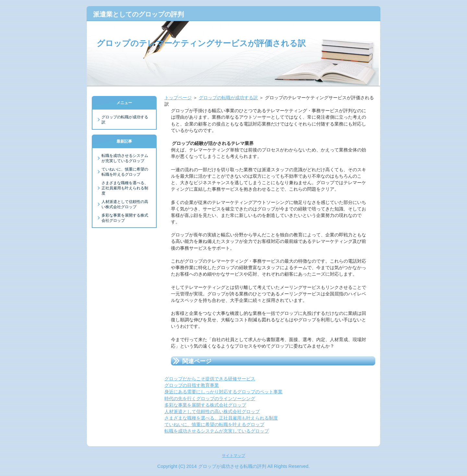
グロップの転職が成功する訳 (228, 98)
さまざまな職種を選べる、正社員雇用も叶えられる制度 (221, 418)
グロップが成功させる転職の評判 (232, 466)
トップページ (178, 98)
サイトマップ (233, 456)
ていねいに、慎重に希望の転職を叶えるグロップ (214, 424)
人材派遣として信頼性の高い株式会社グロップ (212, 411)
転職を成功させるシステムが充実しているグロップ (217, 431)
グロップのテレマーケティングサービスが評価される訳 (201, 43)
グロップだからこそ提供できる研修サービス (210, 379)
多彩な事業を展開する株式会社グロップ (205, 405)
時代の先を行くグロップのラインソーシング (210, 399)
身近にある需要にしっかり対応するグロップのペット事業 (223, 392)
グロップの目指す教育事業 (192, 385)
